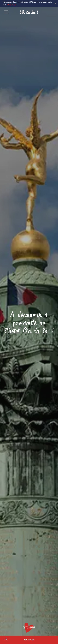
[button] (6, 639)
